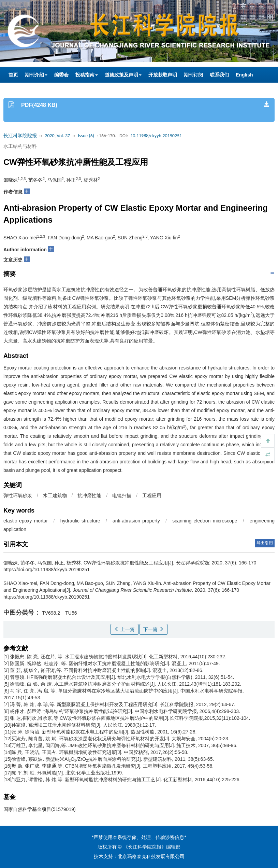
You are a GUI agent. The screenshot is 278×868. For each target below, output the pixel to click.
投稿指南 (87, 75)
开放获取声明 (163, 75)
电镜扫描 (122, 495)
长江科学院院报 (20, 136)
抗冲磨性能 (89, 495)
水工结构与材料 (20, 146)
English (244, 75)
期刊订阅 (193, 75)
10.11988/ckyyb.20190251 (156, 136)
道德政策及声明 (123, 75)
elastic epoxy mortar (26, 521)
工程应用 (152, 495)
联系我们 (219, 75)
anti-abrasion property (136, 521)
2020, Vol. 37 (57, 136)
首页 (13, 75)
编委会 (61, 75)
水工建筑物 (55, 495)
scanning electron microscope (205, 521)
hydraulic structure (80, 521)
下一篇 (153, 629)
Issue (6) (86, 136)
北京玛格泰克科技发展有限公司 (151, 856)
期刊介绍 (36, 75)
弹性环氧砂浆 (18, 495)
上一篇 (125, 629)
